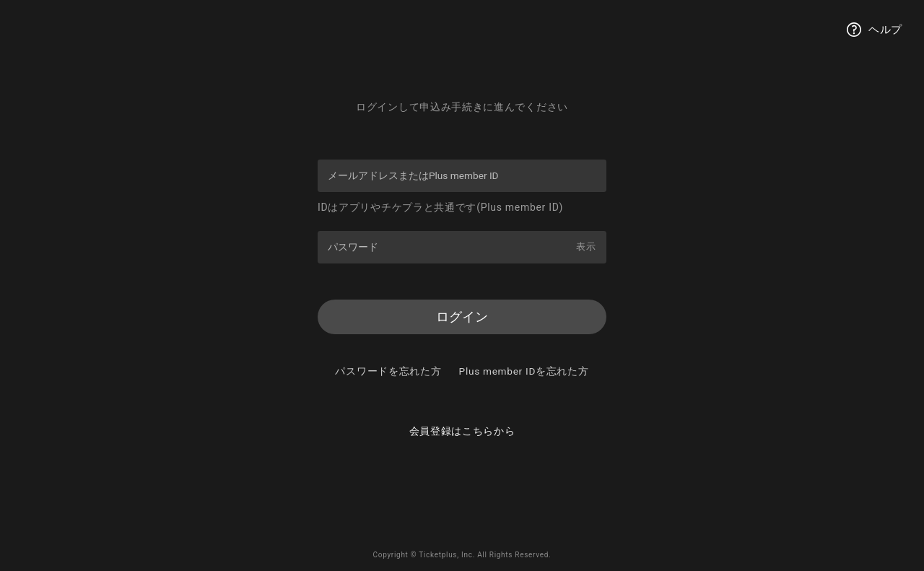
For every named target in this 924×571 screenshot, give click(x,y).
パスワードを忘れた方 (462, 373)
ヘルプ (875, 30)
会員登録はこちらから (462, 453)
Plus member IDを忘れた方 (462, 392)
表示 (585, 246)
